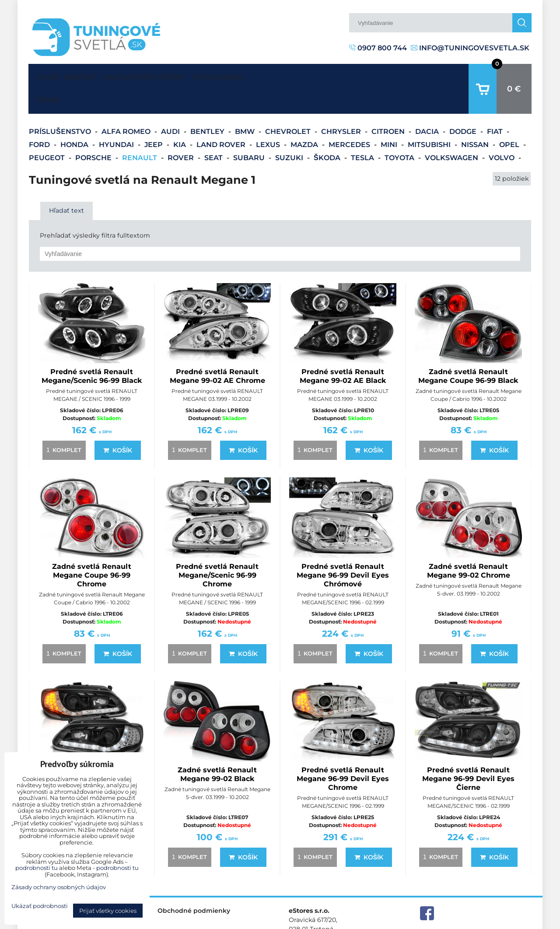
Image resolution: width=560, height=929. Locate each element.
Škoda (328, 131)
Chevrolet (289, 104)
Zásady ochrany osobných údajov (481, 922)
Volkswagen (452, 131)
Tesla (363, 131)
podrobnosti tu (37, 868)
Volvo (502, 131)
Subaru (250, 131)
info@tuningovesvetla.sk (470, 48)
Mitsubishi (430, 117)
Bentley (208, 104)
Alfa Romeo (127, 104)
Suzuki (290, 131)
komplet (63, 423)
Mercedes (350, 117)
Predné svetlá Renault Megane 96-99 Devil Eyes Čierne (468, 752)
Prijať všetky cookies (108, 911)
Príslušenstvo (61, 104)
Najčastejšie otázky (169, 75)
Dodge (464, 104)
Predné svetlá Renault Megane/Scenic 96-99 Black (92, 349)
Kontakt (88, 75)
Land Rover (222, 117)
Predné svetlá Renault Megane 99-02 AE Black (343, 349)
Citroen (389, 104)
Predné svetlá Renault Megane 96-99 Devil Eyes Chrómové (343, 548)
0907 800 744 (378, 48)
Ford (40, 117)
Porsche (94, 131)
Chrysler (342, 104)
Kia (180, 117)
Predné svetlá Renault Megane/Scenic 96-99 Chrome (217, 548)
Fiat (496, 104)
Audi (171, 104)
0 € (514, 75)
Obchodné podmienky (194, 883)
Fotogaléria (258, 75)
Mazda (305, 117)
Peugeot (48, 131)
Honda (75, 117)
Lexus (269, 117)
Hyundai (117, 117)
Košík (118, 423)
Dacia (428, 104)
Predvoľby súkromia (392, 922)
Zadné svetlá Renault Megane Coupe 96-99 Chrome (92, 548)
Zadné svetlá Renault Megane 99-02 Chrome (469, 544)
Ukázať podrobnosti (40, 906)
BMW (246, 104)
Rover (182, 131)
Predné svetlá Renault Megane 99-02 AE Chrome (217, 349)
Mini (390, 117)
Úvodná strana (46, 75)
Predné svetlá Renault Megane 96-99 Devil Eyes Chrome (343, 752)
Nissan (476, 117)
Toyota (400, 131)
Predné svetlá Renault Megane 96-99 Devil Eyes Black (92, 752)
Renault (140, 131)
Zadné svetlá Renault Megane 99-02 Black (217, 747)
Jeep (154, 117)
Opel (510, 117)
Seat (214, 131)
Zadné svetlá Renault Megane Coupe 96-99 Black (468, 349)
